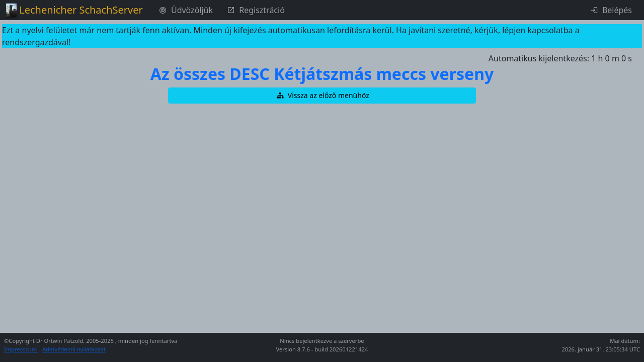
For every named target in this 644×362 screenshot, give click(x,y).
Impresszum (21, 349)
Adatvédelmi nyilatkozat (74, 349)
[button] (322, 96)
